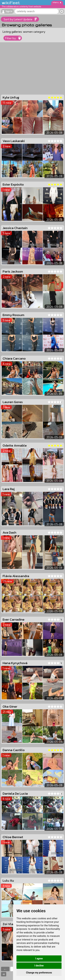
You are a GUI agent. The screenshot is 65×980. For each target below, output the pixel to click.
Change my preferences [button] (39, 973)
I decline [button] (39, 966)
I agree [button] (39, 959)
